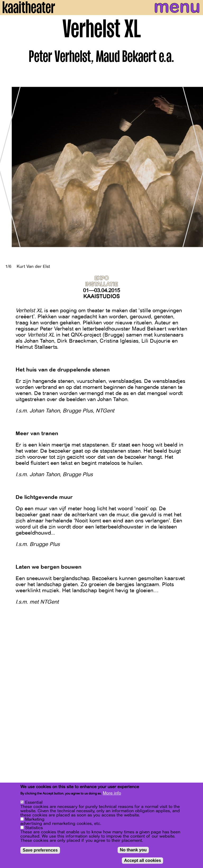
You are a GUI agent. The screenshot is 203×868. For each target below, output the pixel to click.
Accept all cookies (142, 861)
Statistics (34, 828)
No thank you (133, 850)
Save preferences (40, 850)
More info (112, 793)
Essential (34, 803)
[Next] (195, 167)
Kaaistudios (101, 297)
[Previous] (8, 167)
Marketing (35, 820)
